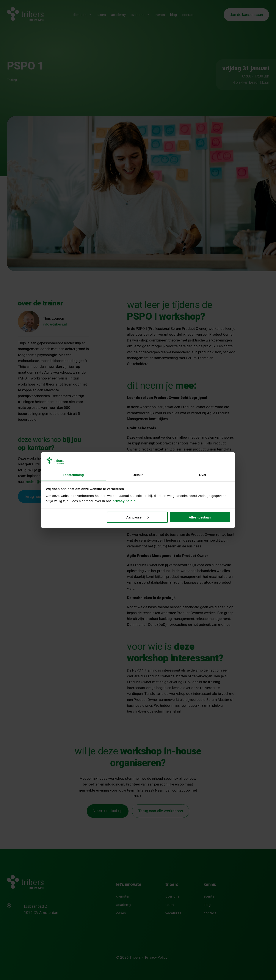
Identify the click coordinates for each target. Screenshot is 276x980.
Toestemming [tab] (73, 475)
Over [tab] (203, 475)
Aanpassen (138, 517)
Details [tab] (138, 475)
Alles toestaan (200, 517)
